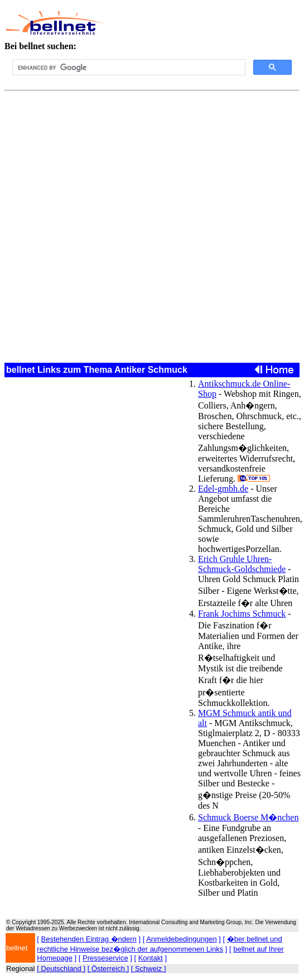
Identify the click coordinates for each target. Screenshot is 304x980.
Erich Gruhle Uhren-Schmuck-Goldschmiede (242, 564)
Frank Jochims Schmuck (242, 614)
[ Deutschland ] (61, 969)
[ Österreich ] (108, 969)
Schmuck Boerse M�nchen (248, 817)
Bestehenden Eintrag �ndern (89, 939)
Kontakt (151, 958)
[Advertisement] (199, 23)
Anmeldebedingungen (182, 939)
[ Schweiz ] (149, 969)
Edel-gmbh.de (223, 489)
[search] (128, 68)
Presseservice (105, 958)
